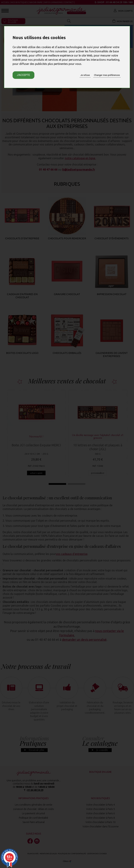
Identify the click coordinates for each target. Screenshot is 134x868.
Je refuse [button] (85, 75)
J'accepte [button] (23, 75)
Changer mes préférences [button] (107, 75)
